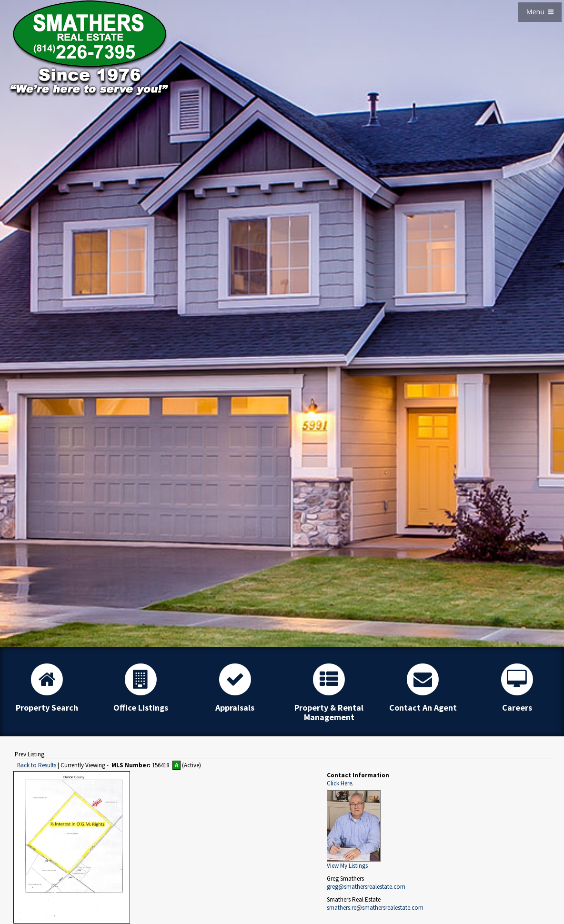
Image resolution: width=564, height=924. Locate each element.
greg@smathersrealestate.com (366, 887)
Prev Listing (30, 754)
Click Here (339, 783)
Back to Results (37, 765)
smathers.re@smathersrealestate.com (375, 908)
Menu (540, 12)
